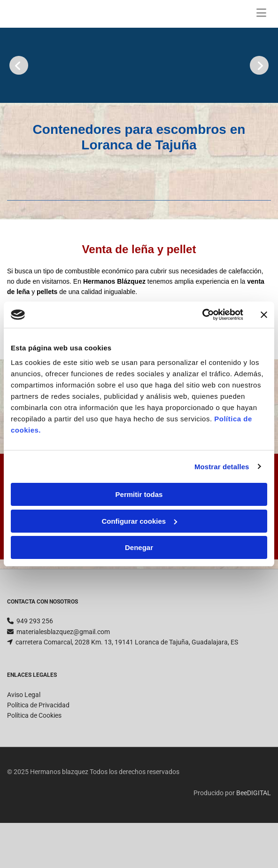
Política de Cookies (34, 738)
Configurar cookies (139, 521)
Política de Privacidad (38, 728)
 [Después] (259, 65)
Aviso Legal (24, 717)
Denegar (139, 547)
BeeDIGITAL (254, 815)
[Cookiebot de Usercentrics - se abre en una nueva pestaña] (202, 315)
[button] (261, 14)
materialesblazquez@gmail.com (63, 654)
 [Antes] (19, 65)
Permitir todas (139, 494)
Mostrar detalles (222, 467)
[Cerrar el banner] (264, 315)
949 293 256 (35, 643)
